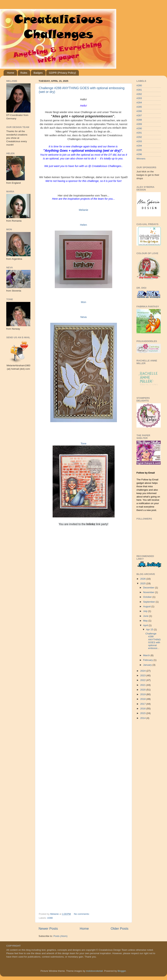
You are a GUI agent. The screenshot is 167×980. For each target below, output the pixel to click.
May (146, 621)
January (148, 665)
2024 (143, 671)
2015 (143, 713)
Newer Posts (48, 929)
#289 (139, 124)
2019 (143, 694)
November (149, 592)
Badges (38, 73)
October (148, 597)
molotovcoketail (94, 971)
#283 (139, 98)
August (147, 606)
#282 (139, 94)
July (146, 611)
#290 (139, 128)
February (148, 660)
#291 (139, 133)
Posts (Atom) (61, 936)
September (149, 602)
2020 (143, 690)
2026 (143, 579)
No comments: (82, 914)
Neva (84, 317)
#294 (139, 146)
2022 (143, 680)
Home (11, 73)
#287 (139, 115)
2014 (143, 718)
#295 (139, 150)
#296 (139, 154)
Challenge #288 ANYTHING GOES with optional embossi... (153, 641)
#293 (139, 141)
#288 (50, 918)
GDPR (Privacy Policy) (62, 73)
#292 (139, 137)
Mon (84, 302)
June (146, 616)
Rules (24, 73)
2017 (143, 704)
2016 (143, 709)
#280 (139, 85)
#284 (139, 103)
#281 (139, 90)
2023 (143, 675)
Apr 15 (150, 629)
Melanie (83, 210)
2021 (143, 685)
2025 (143, 583)
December (149, 588)
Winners (141, 159)
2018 (143, 699)
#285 (139, 107)
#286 (139, 111)
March (147, 655)
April (146, 625)
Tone (83, 444)
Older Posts (120, 929)
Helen (84, 225)
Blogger (122, 971)
